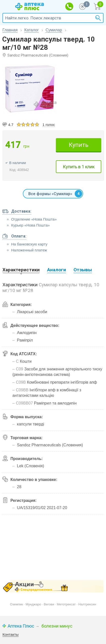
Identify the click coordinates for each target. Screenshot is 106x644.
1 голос (49, 125)
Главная (10, 30)
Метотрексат (66, 604)
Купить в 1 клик (79, 167)
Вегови (49, 604)
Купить (79, 145)
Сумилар (54, 30)
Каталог (32, 30)
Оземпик (16, 604)
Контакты (11, 634)
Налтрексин (87, 604)
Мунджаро (33, 604)
